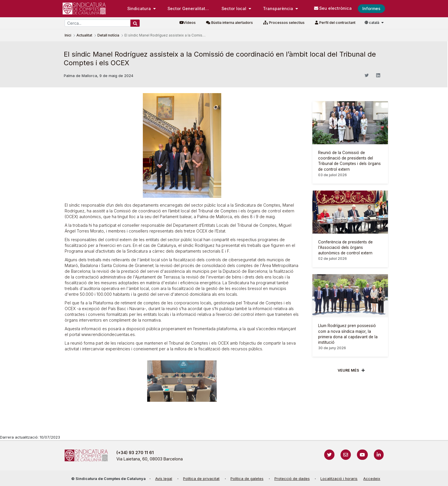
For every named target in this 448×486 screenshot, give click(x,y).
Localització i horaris (339, 479)
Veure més (348, 370)
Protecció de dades (292, 479)
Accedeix (372, 479)
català (372, 23)
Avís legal (164, 479)
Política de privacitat (201, 479)
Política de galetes (247, 479)
